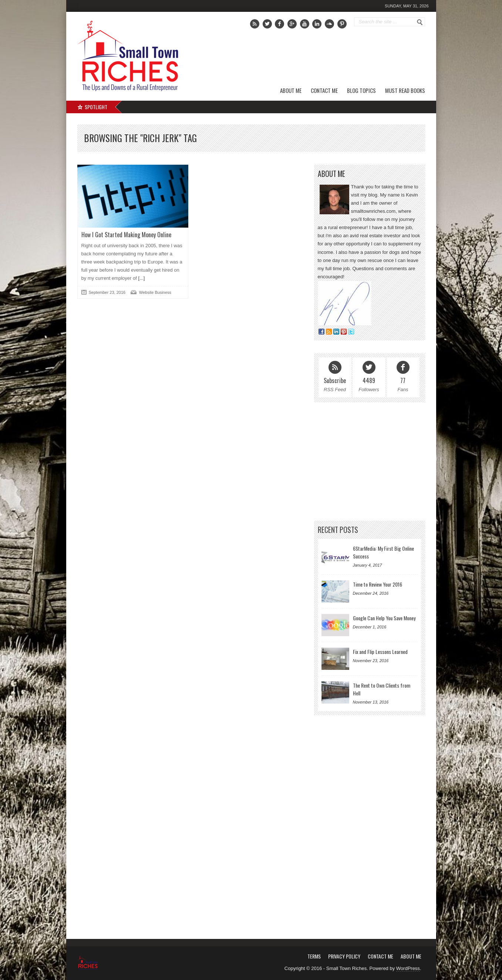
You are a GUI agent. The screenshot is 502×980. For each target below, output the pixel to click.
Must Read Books (405, 90)
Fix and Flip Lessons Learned (380, 652)
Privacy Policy (344, 956)
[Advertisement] (340, 57)
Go (420, 22)
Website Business (155, 292)
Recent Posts (338, 530)
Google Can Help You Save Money (384, 618)
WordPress (408, 968)
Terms (314, 956)
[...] (141, 278)
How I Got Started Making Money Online (126, 235)
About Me (291, 90)
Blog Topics (361, 90)
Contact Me (324, 90)
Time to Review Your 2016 (378, 584)
